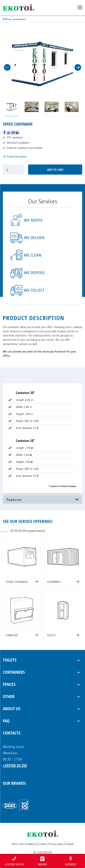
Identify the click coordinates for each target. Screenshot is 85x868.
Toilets (10, 660)
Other (9, 696)
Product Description (15, 156)
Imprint (70, 844)
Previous (7, 67)
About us (12, 708)
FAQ (6, 720)
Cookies (42, 844)
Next (78, 67)
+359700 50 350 (15, 765)
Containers (14, 672)
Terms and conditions (24, 844)
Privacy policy (56, 844)
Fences (9, 684)
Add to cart (55, 170)
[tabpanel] (42, 435)
